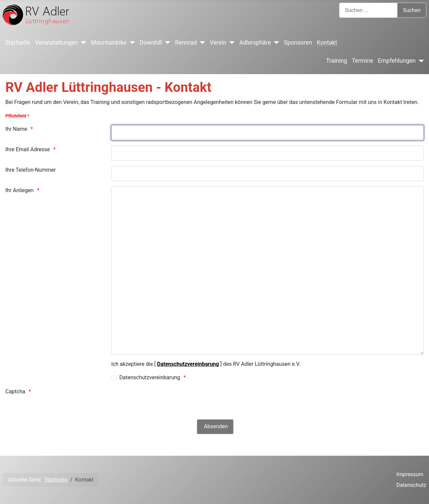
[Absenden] (215, 427)
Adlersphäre (255, 43)
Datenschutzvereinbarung (188, 364)
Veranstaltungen (57, 43)
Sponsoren (298, 43)
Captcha (15, 391)
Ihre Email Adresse (28, 149)
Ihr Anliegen (19, 190)
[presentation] (162, 401)
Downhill (151, 43)
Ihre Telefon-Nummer (30, 170)
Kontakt (327, 43)
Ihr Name (16, 129)
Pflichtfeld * (17, 116)
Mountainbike (109, 43)
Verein (218, 43)
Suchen (412, 10)
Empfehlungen (397, 61)
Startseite (18, 43)
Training (337, 61)
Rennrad (186, 43)
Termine (363, 61)
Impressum (410, 474)
